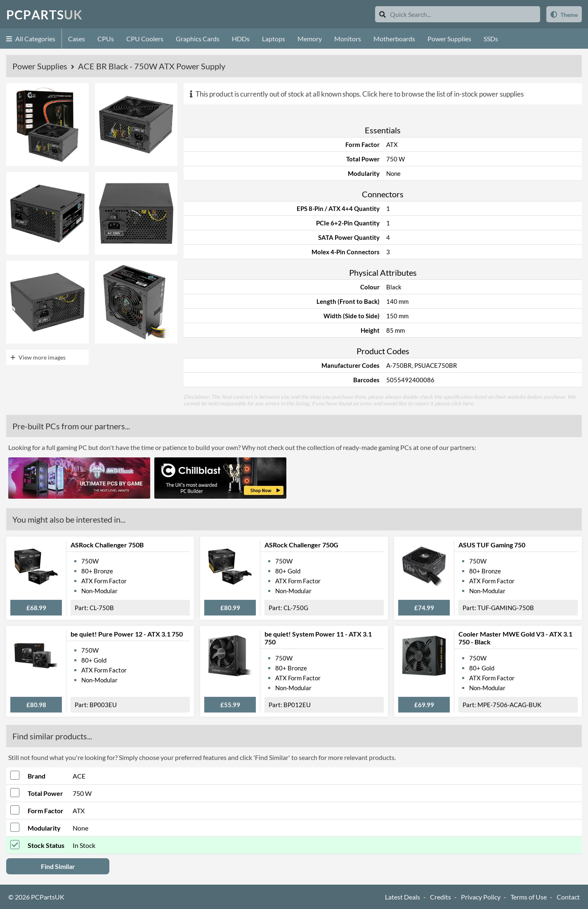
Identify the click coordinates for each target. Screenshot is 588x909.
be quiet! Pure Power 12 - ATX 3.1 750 (127, 634)
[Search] (383, 14)
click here (462, 403)
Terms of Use (529, 897)
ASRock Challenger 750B (107, 545)
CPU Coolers (145, 39)
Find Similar (58, 866)
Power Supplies (449, 39)
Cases (77, 39)
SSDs (491, 39)
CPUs (106, 39)
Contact (568, 897)
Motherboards (394, 39)
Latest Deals (403, 897)
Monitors (348, 39)
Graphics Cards (198, 39)
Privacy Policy (481, 897)
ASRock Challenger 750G (301, 545)
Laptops (274, 39)
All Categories (31, 39)
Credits (440, 897)
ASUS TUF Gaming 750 (492, 545)
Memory (310, 39)
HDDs (241, 39)
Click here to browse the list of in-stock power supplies (443, 94)
